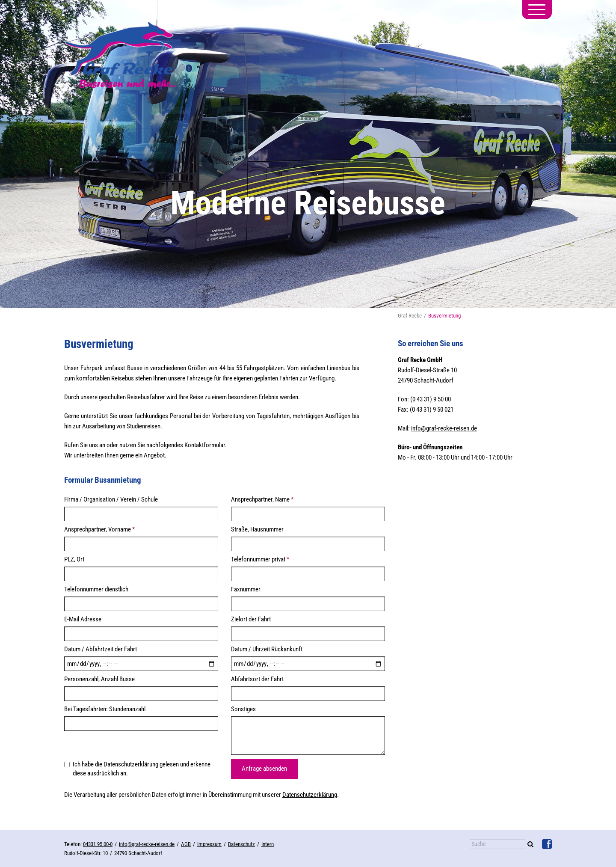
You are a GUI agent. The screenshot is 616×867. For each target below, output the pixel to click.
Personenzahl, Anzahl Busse (99, 679)
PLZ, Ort (74, 559)
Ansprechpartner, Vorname (99, 529)
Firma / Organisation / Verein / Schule (111, 499)
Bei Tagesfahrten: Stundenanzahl (105, 709)
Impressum (209, 844)
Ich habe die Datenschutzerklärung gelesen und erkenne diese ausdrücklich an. (137, 769)
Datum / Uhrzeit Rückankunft (267, 649)
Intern (268, 844)
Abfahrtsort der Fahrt (257, 679)
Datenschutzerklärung (310, 795)
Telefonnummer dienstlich (96, 589)
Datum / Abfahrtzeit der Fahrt (101, 649)
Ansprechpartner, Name (262, 499)
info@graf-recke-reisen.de (444, 428)
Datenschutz (241, 844)
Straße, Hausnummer (257, 529)
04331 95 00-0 (98, 844)
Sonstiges (243, 709)
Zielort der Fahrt (251, 619)
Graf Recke (410, 316)
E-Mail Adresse (83, 619)
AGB (186, 844)
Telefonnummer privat (260, 559)
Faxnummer (246, 589)
